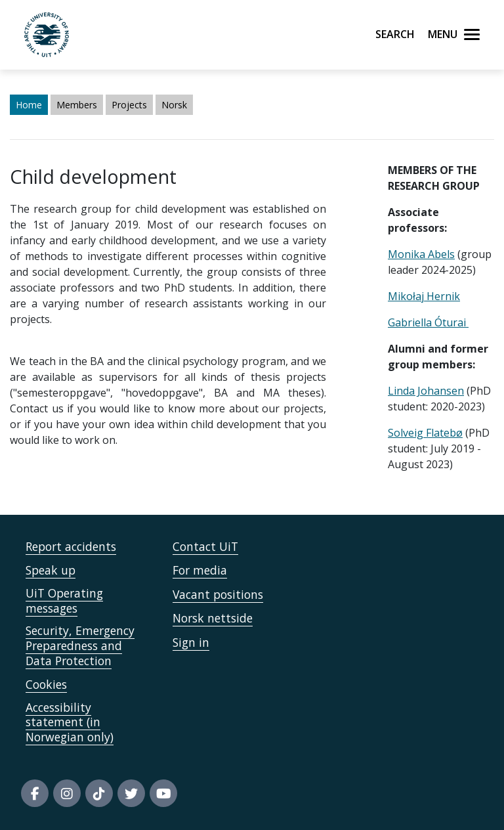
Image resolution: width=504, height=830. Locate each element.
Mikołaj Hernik (424, 296)
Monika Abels (421, 254)
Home (29, 105)
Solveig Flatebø (425, 433)
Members (77, 105)
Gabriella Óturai (428, 322)
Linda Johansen (426, 391)
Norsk (174, 105)
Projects (129, 105)
